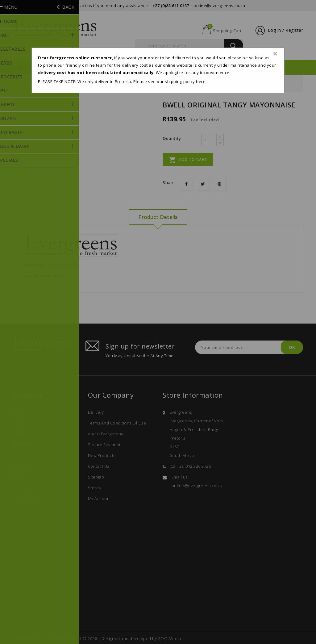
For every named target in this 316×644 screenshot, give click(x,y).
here (201, 82)
